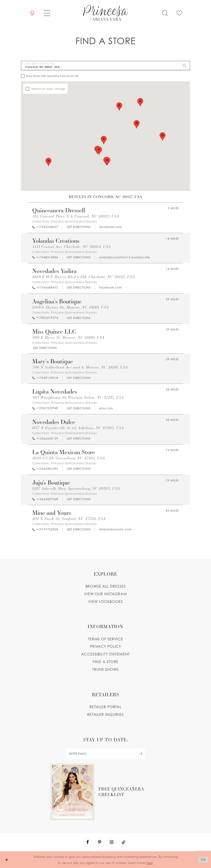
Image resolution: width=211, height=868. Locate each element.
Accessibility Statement (105, 654)
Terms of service (105, 639)
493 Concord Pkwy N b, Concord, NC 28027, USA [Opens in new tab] (76, 216)
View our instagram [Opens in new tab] (105, 594)
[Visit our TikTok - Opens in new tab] (124, 842)
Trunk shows (105, 669)
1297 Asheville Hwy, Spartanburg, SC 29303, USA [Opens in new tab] (76, 489)
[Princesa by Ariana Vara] (105, 13)
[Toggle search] (165, 13)
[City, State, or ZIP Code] (105, 66)
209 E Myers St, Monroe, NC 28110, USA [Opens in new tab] (68, 338)
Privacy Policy (105, 646)
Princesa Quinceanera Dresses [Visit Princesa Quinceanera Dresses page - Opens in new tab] (74, 221)
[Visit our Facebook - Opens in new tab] (88, 842)
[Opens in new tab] (78, 227)
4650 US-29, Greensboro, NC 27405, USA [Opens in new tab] (69, 458)
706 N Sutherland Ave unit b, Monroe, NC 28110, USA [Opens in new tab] (80, 367)
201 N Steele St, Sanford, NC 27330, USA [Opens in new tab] (69, 519)
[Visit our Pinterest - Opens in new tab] (100, 842)
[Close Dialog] (7, 860)
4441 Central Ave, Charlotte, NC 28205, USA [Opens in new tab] (71, 247)
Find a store (106, 662)
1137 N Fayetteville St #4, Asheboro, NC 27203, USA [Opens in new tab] (78, 428)
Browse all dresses (106, 586)
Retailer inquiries (105, 715)
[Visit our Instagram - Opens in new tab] (112, 842)
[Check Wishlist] (179, 13)
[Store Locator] (32, 13)
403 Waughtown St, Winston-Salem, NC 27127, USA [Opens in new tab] (78, 397)
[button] (47, 13)
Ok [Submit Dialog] (203, 860)
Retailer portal (105, 707)
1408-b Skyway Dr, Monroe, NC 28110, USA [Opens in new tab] (70, 307)
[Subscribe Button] (141, 754)
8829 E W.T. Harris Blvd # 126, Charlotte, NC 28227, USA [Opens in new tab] (84, 277)
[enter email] (105, 754)
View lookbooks (105, 602)
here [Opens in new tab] (149, 862)
